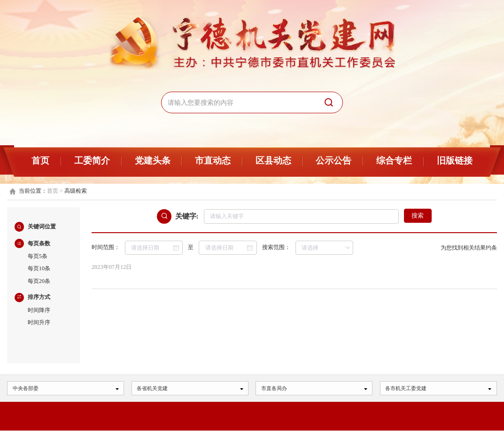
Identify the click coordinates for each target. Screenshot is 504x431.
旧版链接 (455, 161)
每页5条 (38, 256)
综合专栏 (394, 161)
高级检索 (76, 191)
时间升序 (39, 322)
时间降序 (39, 310)
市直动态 (213, 161)
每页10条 (39, 268)
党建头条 (153, 161)
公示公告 (333, 161)
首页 (40, 161)
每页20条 (39, 281)
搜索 (418, 216)
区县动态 (273, 161)
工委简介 (92, 161)
